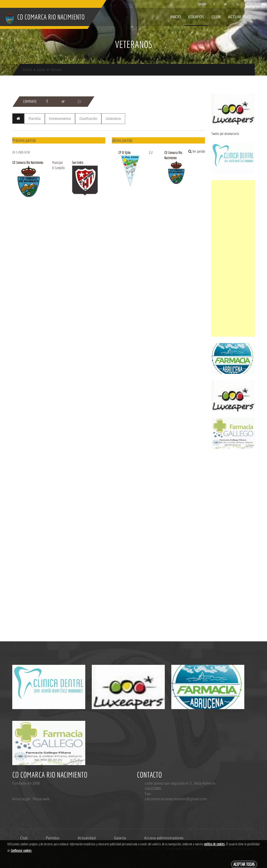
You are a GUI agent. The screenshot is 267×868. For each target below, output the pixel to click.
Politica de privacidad (24, 820)
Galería (120, 838)
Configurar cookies (21, 851)
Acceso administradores (164, 838)
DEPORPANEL (249, 4)
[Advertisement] (233, 258)
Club (216, 17)
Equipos (196, 17)
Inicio (176, 17)
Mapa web (41, 799)
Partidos (53, 838)
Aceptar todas (244, 864)
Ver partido (197, 151)
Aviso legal (21, 799)
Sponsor (201, 4)
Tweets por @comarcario (225, 134)
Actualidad (239, 17)
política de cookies (214, 844)
